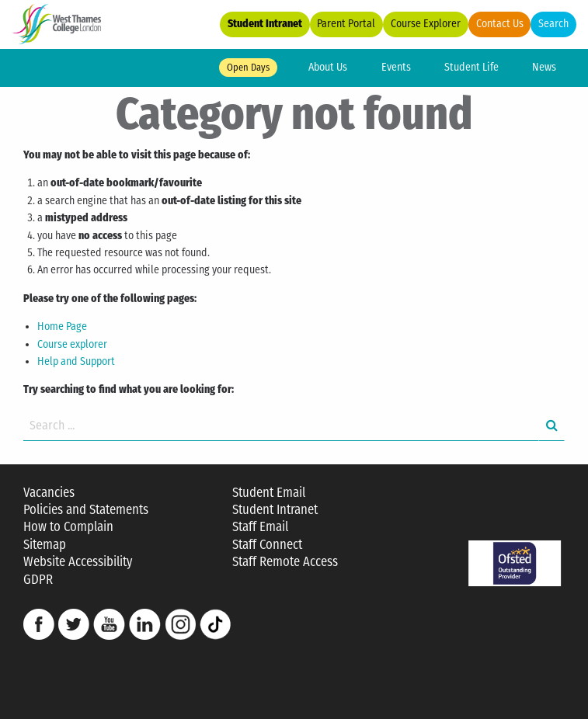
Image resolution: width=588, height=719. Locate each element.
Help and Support (76, 361)
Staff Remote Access (285, 562)
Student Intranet (265, 24)
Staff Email (260, 527)
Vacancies (49, 493)
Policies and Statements (86, 510)
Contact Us (500, 24)
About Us (328, 67)
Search (553, 24)
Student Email (269, 493)
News (544, 67)
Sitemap (45, 545)
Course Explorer (426, 24)
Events (396, 67)
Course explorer (72, 344)
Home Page (62, 327)
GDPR (38, 580)
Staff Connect (267, 545)
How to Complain (68, 527)
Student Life (471, 67)
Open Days (248, 67)
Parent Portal (346, 24)
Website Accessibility (78, 562)
